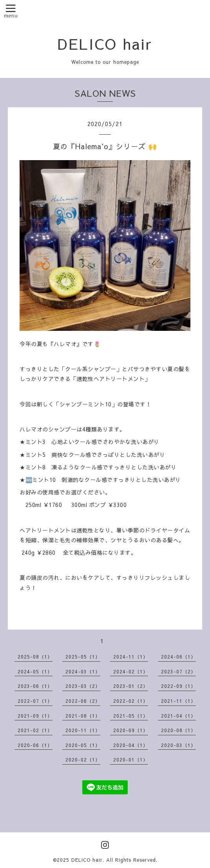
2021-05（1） (131, 716)
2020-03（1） (178, 745)
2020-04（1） (131, 745)
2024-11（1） (131, 657)
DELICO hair (105, 43)
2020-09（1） (131, 730)
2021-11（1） (178, 701)
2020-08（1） (178, 730)
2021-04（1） (178, 716)
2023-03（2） (83, 686)
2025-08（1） (35, 657)
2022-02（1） (131, 701)
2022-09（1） (178, 686)
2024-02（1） (131, 671)
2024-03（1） (83, 671)
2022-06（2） (83, 701)
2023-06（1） (35, 686)
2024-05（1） (35, 671)
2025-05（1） (83, 657)
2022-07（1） (35, 701)
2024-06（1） (178, 657)
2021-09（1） (35, 716)
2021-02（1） (35, 730)
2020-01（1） (131, 760)
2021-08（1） (83, 716)
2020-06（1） (35, 745)
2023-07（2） (178, 671)
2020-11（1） (83, 730)
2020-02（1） (83, 760)
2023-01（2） (131, 686)
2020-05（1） (83, 745)
